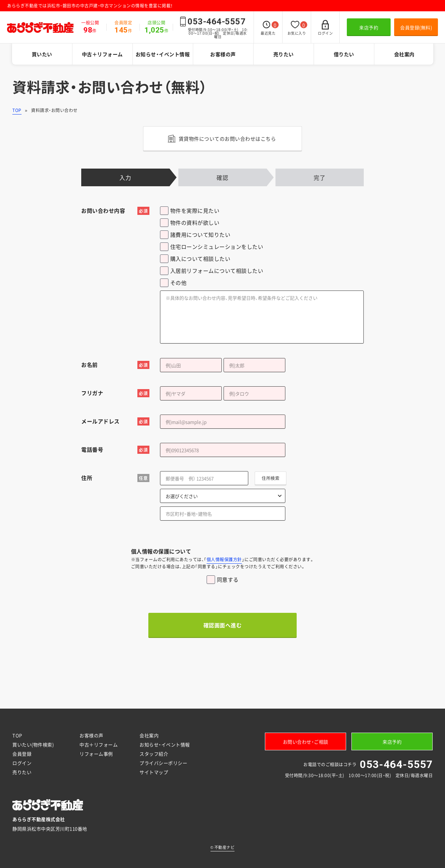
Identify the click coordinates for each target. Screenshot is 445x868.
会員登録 (22, 754)
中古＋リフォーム (102, 54)
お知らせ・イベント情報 (163, 54)
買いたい (42, 54)
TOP (17, 110)
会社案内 (404, 54)
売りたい (284, 54)
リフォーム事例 (96, 754)
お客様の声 (223, 54)
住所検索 (271, 478)
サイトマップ (154, 772)
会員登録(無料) (416, 27)
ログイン (22, 763)
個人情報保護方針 (224, 559)
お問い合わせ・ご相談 (306, 742)
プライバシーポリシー (163, 763)
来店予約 (369, 27)
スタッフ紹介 (154, 754)
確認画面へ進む (223, 625)
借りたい (344, 54)
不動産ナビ (223, 847)
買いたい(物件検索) (33, 744)
